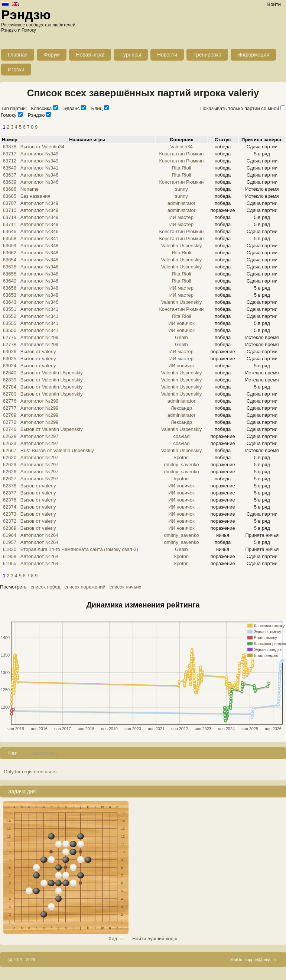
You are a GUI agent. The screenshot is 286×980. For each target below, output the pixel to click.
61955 (10, 563)
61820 (10, 549)
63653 (10, 295)
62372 (10, 521)
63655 (10, 274)
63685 (10, 196)
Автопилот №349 (40, 154)
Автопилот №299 (40, 337)
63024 (10, 366)
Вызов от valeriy (38, 352)
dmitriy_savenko (181, 465)
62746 (10, 429)
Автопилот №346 (40, 175)
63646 (10, 231)
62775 (10, 337)
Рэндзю (26, 15)
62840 (10, 373)
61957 (10, 542)
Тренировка (207, 55)
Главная (18, 55)
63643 (10, 302)
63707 (10, 203)
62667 (10, 450)
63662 (10, 253)
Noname (30, 189)
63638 (10, 267)
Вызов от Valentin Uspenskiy (52, 373)
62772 (10, 422)
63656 (10, 288)
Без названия (35, 196)
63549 (10, 168)
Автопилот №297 (40, 436)
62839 (10, 380)
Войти (274, 4)
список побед (46, 587)
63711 (10, 224)
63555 (10, 323)
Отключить (45, 753)
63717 (10, 154)
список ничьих (126, 587)
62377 (10, 493)
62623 (10, 443)
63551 (10, 309)
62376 (10, 500)
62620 (10, 457)
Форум (52, 55)
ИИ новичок (181, 323)
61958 (10, 556)
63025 (10, 359)
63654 (10, 260)
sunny (181, 189)
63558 (10, 238)
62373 (10, 514)
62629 (10, 465)
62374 (10, 507)
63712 (10, 161)
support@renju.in (260, 960)
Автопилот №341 (40, 168)
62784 (10, 387)
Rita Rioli (181, 168)
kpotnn (181, 457)
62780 (10, 394)
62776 (10, 401)
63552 (10, 316)
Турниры (131, 55)
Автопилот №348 (40, 246)
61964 (10, 535)
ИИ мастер (181, 217)
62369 (10, 528)
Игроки (16, 70)
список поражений (85, 587)
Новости (167, 55)
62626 (10, 472)
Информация (253, 55)
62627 (10, 479)
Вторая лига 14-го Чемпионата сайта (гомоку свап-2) (79, 549)
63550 (10, 330)
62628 (10, 436)
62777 (10, 408)
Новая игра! (90, 55)
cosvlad (181, 436)
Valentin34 (181, 147)
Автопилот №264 (40, 535)
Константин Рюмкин (181, 154)
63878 (10, 147)
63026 (10, 352)
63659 (10, 246)
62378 (10, 486)
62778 (10, 344)
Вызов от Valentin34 (43, 147)
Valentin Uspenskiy (182, 246)
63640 (10, 281)
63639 (10, 182)
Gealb (181, 337)
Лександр (181, 408)
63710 (10, 210)
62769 (10, 415)
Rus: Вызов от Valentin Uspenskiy (57, 450)
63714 (10, 217)
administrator (181, 203)
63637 (10, 175)
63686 (10, 189)
